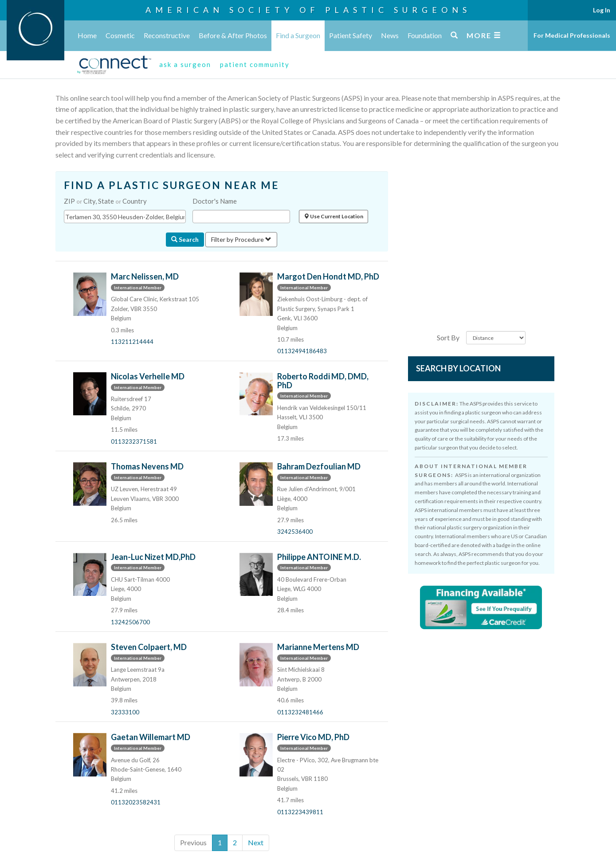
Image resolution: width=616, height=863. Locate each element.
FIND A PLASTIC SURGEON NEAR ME (172, 185)
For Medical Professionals (572, 35)
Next (256, 842)
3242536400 (295, 532)
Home (87, 35)
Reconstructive (167, 35)
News (390, 35)
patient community (255, 64)
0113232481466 (300, 712)
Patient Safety (351, 35)
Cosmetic (120, 35)
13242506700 (130, 622)
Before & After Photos (233, 35)
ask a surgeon (185, 64)
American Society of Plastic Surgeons (308, 10)
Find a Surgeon (298, 35)
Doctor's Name (215, 201)
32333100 (125, 712)
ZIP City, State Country (105, 201)
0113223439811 (300, 812)
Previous (193, 842)
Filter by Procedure (241, 239)
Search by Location (458, 368)
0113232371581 (134, 441)
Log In (602, 10)
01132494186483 (302, 351)
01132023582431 (136, 802)
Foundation (425, 35)
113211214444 (132, 342)
